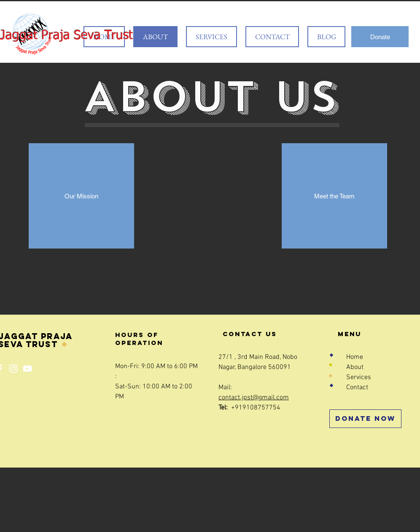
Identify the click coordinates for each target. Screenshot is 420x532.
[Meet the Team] (334, 196)
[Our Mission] (81, 196)
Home (355, 357)
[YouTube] (27, 369)
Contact (357, 388)
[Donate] (380, 37)
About (355, 367)
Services (359, 377)
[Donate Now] (365, 419)
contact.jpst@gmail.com (254, 398)
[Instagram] (13, 369)
